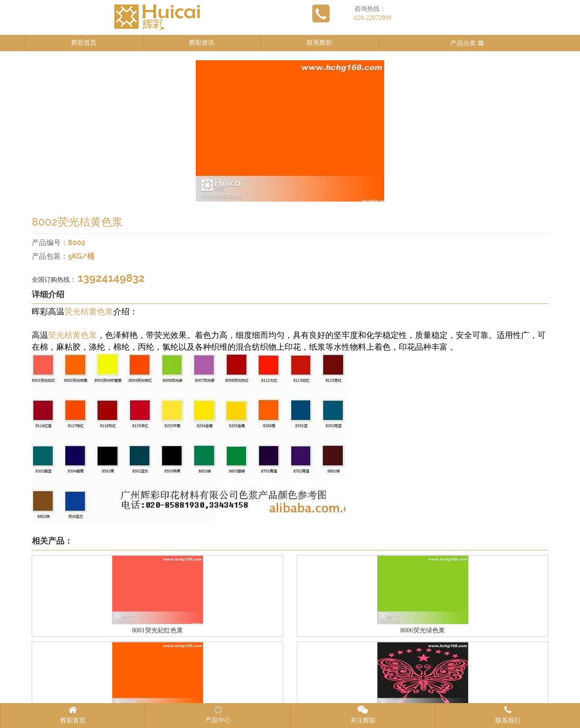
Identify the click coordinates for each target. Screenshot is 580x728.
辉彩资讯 (202, 43)
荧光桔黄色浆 (89, 312)
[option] (290, 131)
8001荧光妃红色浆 (158, 630)
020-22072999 (373, 18)
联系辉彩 (319, 43)
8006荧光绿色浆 (423, 630)
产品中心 (218, 714)
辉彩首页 (84, 43)
